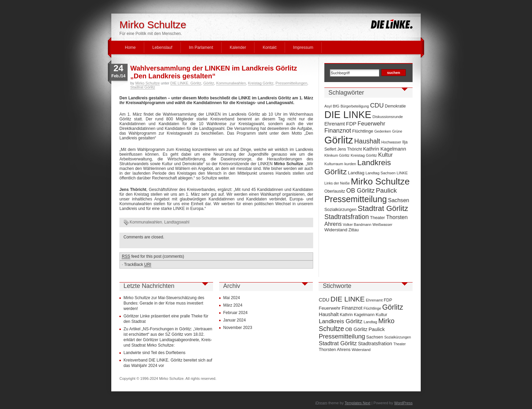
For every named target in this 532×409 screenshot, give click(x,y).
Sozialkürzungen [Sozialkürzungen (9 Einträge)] (340, 209)
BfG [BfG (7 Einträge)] (336, 106)
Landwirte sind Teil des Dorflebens (155, 353)
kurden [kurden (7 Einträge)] (350, 164)
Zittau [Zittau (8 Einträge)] (354, 230)
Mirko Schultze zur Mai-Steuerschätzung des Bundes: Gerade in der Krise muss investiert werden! (164, 303)
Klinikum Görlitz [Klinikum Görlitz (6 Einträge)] (337, 155)
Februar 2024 (235, 313)
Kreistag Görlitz (261, 83)
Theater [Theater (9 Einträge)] (378, 218)
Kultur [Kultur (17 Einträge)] (385, 155)
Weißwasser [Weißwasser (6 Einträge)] (382, 225)
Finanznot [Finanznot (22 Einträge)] (338, 131)
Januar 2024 (235, 320)
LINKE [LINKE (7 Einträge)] (402, 173)
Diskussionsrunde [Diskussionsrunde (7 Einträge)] (388, 117)
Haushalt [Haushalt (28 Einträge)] (367, 141)
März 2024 (233, 305)
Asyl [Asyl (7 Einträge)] (328, 106)
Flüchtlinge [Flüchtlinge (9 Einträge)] (363, 131)
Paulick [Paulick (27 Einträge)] (386, 190)
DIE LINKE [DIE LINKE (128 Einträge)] (348, 115)
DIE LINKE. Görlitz (186, 83)
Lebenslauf (162, 47)
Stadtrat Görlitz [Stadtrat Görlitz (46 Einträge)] (383, 208)
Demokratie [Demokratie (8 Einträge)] (395, 106)
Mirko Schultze (153, 25)
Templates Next (358, 403)
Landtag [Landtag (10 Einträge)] (356, 173)
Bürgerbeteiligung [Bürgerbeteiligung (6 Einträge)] (355, 106)
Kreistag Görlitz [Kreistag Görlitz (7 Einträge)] (364, 155)
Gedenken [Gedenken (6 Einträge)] (383, 131)
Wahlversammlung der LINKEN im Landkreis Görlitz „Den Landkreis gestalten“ (214, 72)
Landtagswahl (177, 222)
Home (130, 47)
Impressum (303, 47)
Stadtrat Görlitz (143, 87)
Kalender (238, 47)
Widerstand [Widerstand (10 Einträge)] (336, 230)
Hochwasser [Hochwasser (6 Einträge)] (391, 142)
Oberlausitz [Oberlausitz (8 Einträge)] (335, 191)
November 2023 (238, 328)
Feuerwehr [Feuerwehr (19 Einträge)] (372, 124)
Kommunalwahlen (231, 83)
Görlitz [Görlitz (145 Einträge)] (339, 140)
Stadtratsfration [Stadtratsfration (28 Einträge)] (347, 217)
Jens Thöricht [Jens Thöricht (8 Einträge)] (349, 149)
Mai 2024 (232, 298)
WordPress (403, 403)
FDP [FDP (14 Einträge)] (351, 124)
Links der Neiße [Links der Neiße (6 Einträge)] (337, 183)
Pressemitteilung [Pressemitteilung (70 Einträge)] (356, 199)
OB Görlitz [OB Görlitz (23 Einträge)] (360, 191)
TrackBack (137, 265)
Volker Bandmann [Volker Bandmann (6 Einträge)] (357, 225)
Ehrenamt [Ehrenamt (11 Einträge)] (335, 124)
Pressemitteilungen (291, 83)
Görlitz (209, 83)
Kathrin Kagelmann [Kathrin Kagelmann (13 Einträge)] (385, 149)
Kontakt (270, 47)
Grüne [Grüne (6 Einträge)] (397, 131)
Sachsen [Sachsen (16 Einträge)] (398, 200)
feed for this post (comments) (153, 257)
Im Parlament (201, 47)
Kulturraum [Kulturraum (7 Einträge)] (334, 164)
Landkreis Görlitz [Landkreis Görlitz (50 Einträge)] (340, 321)
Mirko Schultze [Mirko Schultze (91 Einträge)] (380, 181)
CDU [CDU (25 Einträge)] (377, 105)
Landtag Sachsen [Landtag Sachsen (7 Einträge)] (380, 173)
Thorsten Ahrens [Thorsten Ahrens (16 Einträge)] (335, 349)
